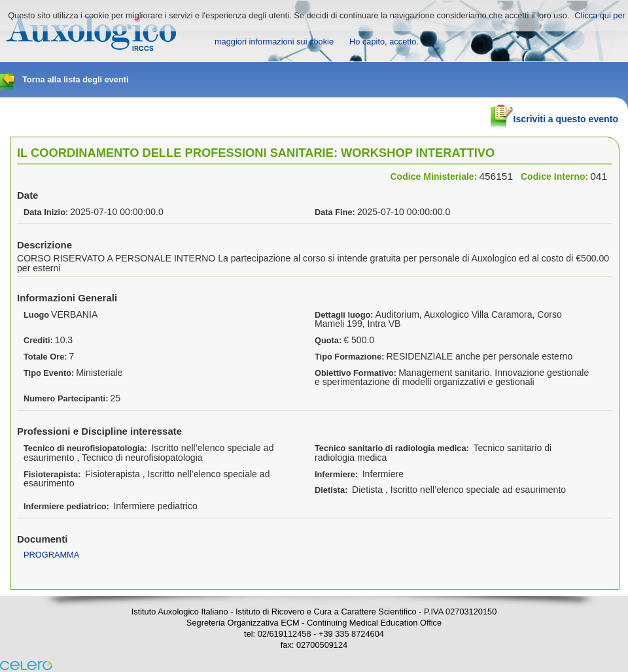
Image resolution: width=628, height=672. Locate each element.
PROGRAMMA (51, 555)
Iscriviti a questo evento (554, 114)
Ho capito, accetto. (384, 42)
